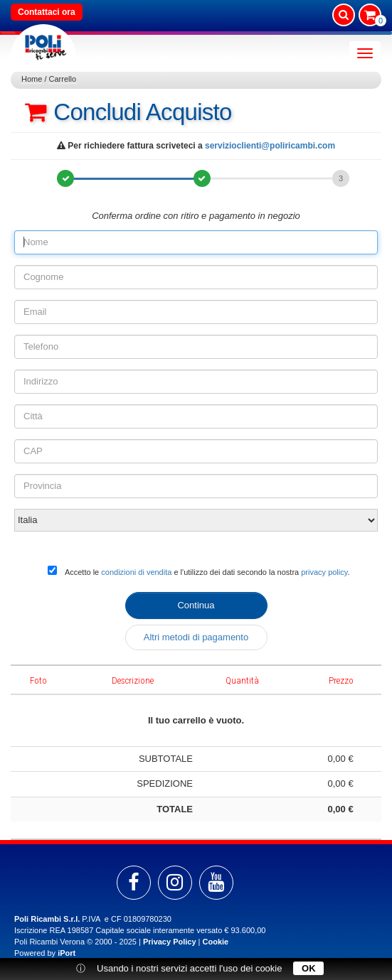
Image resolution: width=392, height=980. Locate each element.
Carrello (63, 79)
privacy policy (324, 572)
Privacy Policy (170, 942)
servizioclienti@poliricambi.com (270, 146)
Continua (196, 605)
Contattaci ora (47, 12)
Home (32, 79)
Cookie (216, 942)
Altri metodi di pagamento (196, 637)
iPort (67, 953)
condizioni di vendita (136, 572)
